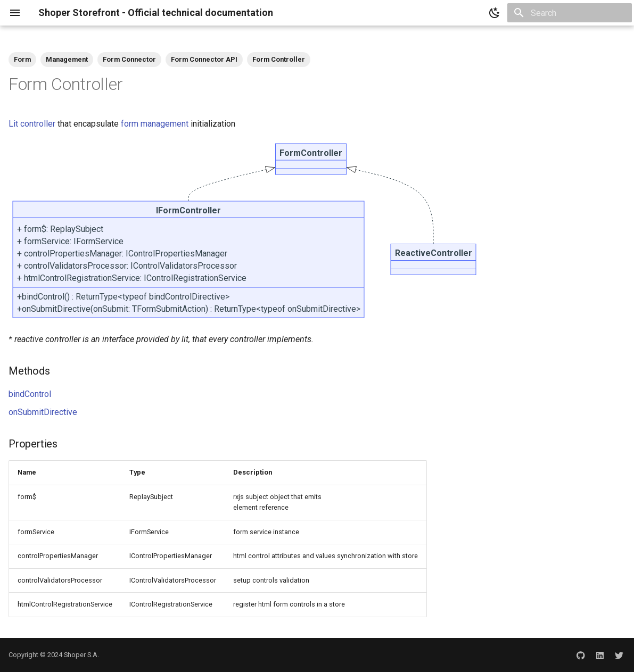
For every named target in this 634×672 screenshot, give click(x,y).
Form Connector (129, 59)
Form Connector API (204, 59)
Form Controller (279, 59)
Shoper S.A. (81, 655)
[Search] (570, 13)
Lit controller (32, 124)
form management (155, 124)
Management (67, 59)
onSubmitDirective (43, 412)
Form (22, 59)
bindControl (30, 394)
